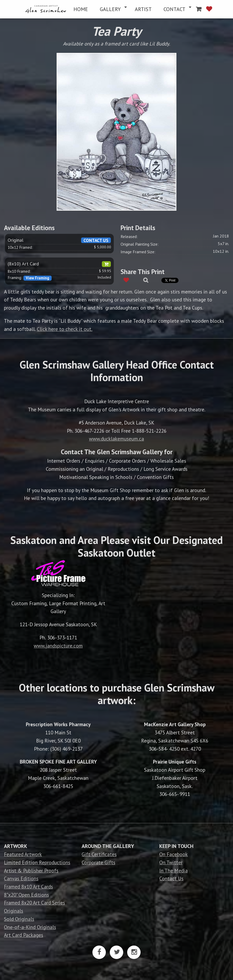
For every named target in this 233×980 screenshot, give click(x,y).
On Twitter (171, 862)
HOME (81, 9)
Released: (129, 236)
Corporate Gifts (98, 862)
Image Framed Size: (138, 252)
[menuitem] (46, 9)
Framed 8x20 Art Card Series (34, 903)
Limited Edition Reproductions (37, 862)
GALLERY (110, 9)
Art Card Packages (24, 935)
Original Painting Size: (140, 244)
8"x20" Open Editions (26, 895)
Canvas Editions (21, 878)
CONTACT (174, 9)
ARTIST (143, 9)
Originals (14, 911)
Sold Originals (19, 919)
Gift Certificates (99, 854)
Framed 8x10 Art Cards (28, 886)
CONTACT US (96, 240)
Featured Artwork (23, 854)
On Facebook (173, 854)
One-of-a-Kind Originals (30, 927)
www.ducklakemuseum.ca (116, 439)
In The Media (173, 870)
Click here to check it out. (65, 329)
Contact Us (171, 878)
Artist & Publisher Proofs (31, 870)
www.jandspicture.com (58, 646)
